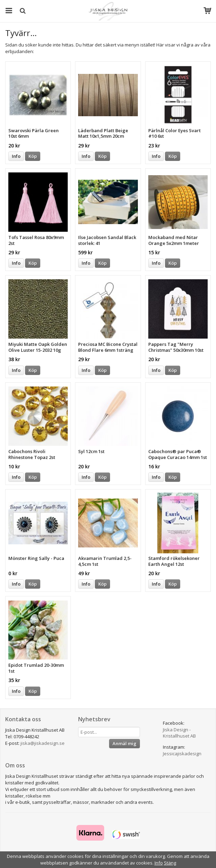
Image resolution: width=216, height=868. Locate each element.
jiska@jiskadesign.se (43, 743)
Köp (33, 156)
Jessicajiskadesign (182, 754)
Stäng (170, 863)
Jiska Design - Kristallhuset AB (179, 733)
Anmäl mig (124, 743)
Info (16, 156)
